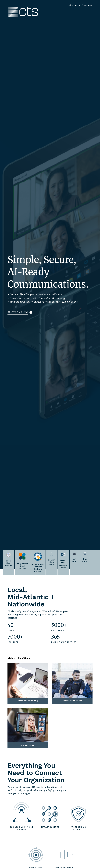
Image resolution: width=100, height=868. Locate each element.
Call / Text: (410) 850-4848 (80, 5)
